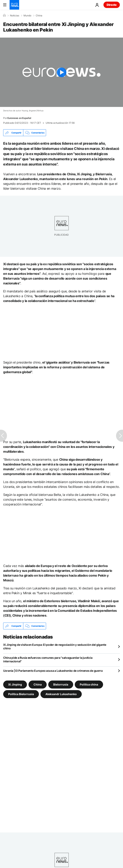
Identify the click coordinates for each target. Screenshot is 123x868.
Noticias (15, 16)
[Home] (4, 15)
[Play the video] (61, 72)
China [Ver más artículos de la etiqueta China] (38, 684)
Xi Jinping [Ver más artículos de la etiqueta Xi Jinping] (15, 684)
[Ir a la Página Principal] (14, 5)
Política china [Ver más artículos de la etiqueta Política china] (89, 684)
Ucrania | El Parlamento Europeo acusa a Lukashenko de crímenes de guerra (53, 671)
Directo (112, 5)
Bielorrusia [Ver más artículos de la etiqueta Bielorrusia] (61, 684)
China (39, 16)
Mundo (27, 16)
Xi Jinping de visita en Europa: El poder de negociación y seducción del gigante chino (55, 646)
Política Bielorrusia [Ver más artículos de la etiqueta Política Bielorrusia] (21, 694)
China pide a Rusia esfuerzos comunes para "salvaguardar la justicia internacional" (48, 659)
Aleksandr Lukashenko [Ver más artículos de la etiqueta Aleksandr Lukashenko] (61, 694)
